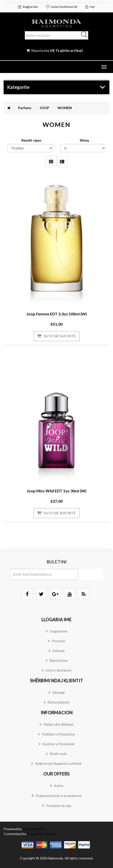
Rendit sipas (31, 140)
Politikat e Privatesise (56, 734)
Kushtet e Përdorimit (57, 744)
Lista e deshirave (57, 670)
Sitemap (57, 692)
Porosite (56, 641)
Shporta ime (57, 660)
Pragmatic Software (42, 834)
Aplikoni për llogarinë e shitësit (56, 763)
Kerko (57, 785)
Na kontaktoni (56, 702)
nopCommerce (34, 829)
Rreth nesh (56, 754)
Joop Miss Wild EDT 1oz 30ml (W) (56, 491)
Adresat (57, 651)
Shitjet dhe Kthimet (57, 724)
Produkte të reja (57, 806)
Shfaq (84, 140)
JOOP (44, 108)
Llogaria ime (57, 631)
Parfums (25, 108)
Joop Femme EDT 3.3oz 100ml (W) (57, 314)
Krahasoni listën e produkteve (57, 796)
